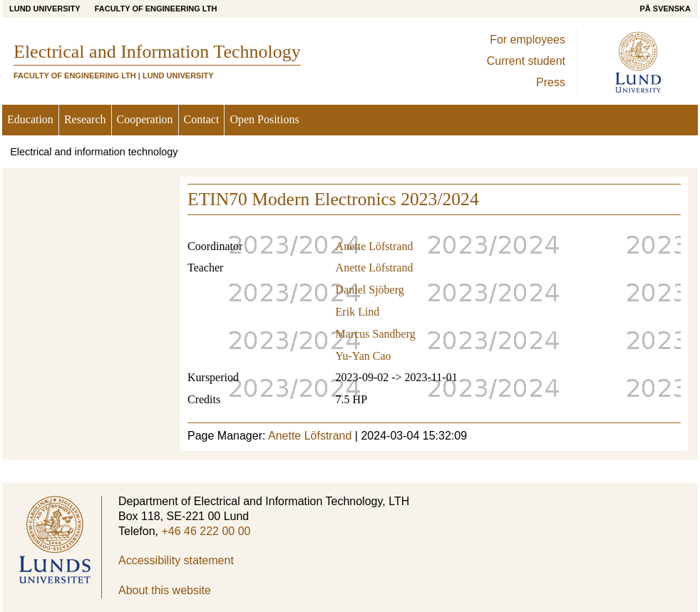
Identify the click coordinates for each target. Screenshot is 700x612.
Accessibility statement (176, 560)
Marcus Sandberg (376, 334)
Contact (202, 119)
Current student (526, 61)
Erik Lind (358, 312)
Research (85, 119)
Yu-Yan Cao (364, 356)
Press (551, 82)
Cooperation (145, 119)
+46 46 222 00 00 (206, 531)
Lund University (45, 9)
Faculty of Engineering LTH (156, 9)
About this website (165, 590)
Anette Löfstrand (375, 246)
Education (30, 119)
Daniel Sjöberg (370, 290)
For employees (527, 40)
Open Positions (264, 119)
